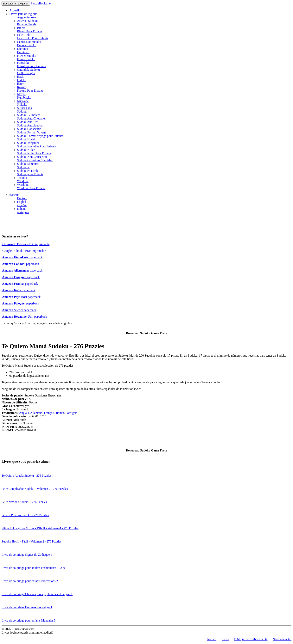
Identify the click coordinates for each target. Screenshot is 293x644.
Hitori (21, 84)
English (22, 202)
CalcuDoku (24, 35)
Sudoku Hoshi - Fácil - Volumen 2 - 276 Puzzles (32, 541)
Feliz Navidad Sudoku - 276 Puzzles (24, 502)
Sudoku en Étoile (28, 171)
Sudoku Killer (26, 150)
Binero (21, 28)
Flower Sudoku (27, 56)
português (23, 212)
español (22, 205)
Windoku (23, 181)
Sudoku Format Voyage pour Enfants (40, 136)
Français (49, 413)
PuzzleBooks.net (41, 3)
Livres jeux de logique (23, 14)
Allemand (36, 413)
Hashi (21, 77)
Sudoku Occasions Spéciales (35, 160)
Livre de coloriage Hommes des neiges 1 (27, 607)
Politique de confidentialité (251, 639)
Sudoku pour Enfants (30, 174)
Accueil (14, 10)
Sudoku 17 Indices (29, 115)
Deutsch (22, 198)
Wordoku (23, 185)
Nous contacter (282, 639)
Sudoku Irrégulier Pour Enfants (36, 146)
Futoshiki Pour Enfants (31, 66)
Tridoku (22, 178)
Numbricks (24, 98)
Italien (60, 413)
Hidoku (22, 80)
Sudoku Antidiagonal (30, 125)
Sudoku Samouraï (28, 164)
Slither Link (25, 108)
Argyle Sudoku (26, 17)
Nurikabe (23, 101)
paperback (22, 257)
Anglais (24, 413)
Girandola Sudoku (28, 70)
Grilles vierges (26, 73)
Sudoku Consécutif (29, 129)
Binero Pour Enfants (30, 31)
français (14, 195)
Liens (225, 639)
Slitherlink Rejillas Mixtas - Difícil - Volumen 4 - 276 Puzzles (40, 528)
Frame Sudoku (26, 59)
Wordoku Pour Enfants (31, 188)
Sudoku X (23, 167)
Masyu (21, 94)
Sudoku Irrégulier (28, 143)
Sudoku (22, 111)
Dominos (23, 49)
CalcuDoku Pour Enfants (33, 38)
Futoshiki (23, 63)
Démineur (23, 52)
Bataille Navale (27, 24)
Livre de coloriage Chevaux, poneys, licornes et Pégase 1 (37, 594)
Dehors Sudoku (27, 45)
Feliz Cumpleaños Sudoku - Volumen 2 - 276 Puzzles (35, 489)
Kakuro (22, 87)
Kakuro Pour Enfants (30, 91)
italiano (22, 209)
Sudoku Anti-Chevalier (31, 118)
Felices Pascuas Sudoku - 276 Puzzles (25, 515)
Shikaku (22, 104)
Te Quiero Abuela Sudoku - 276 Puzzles (26, 476)
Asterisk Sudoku (27, 21)
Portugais (71, 413)
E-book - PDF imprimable (25, 244)
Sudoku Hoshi (26, 139)
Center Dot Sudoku (29, 42)
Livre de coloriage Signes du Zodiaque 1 (27, 555)
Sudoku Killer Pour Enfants (34, 153)
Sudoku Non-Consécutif (32, 157)
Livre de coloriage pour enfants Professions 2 (30, 581)
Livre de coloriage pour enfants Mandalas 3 (29, 620)
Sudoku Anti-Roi (28, 122)
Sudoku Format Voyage (32, 132)
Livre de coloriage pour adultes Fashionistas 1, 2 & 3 (34, 568)
